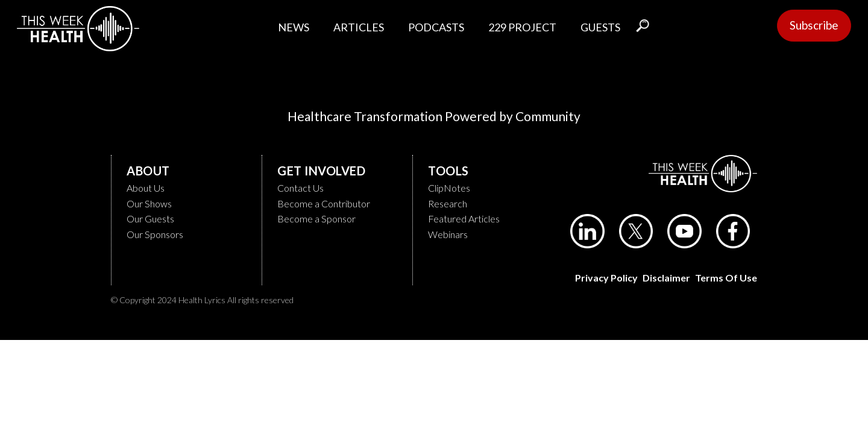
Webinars (448, 234)
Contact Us (300, 188)
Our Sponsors (155, 234)
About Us (146, 188)
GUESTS (600, 27)
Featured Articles (464, 219)
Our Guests (150, 219)
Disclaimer (666, 278)
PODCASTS (436, 27)
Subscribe (814, 25)
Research (448, 203)
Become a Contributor (324, 203)
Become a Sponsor (316, 219)
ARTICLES (359, 27)
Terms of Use (726, 278)
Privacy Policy (606, 278)
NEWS (294, 27)
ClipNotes (449, 188)
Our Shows (149, 203)
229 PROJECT (522, 27)
